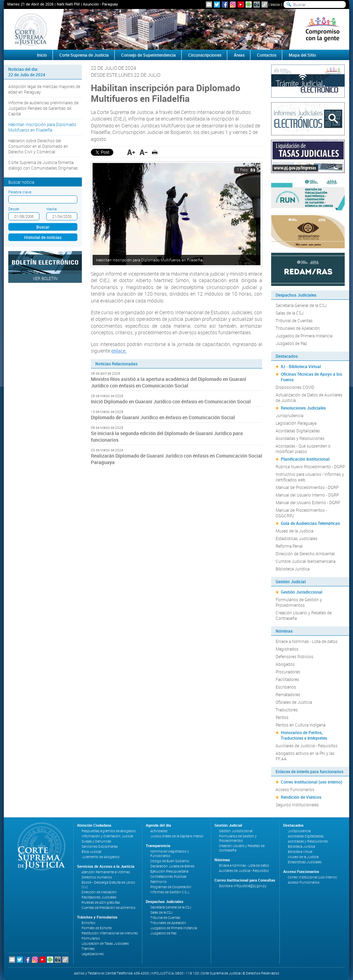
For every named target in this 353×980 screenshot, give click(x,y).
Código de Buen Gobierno (170, 861)
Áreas (239, 55)
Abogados (285, 664)
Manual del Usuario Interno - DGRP (307, 495)
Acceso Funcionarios (295, 789)
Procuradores (288, 672)
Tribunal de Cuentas (294, 320)
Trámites (88, 949)
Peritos (282, 717)
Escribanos (286, 687)
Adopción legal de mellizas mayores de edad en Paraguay (44, 89)
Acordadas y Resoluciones (300, 438)
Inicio (275, 4)
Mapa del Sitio (302, 55)
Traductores (287, 710)
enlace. (119, 351)
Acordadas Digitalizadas (298, 431)
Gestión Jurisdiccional (302, 592)
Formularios (91, 938)
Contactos (267, 55)
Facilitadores (287, 679)
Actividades (159, 831)
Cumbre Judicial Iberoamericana (306, 561)
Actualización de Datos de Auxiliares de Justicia (309, 397)
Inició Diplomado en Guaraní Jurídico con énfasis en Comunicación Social (171, 401)
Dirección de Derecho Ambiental (305, 554)
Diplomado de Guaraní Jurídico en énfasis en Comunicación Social (163, 417)
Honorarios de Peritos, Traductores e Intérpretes (304, 735)
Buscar (43, 227)
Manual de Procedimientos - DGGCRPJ (301, 513)
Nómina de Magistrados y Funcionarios (170, 854)
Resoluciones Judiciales (303, 408)
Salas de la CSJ (290, 313)
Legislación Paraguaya (296, 423)
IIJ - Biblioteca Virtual (301, 366)
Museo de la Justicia (294, 531)
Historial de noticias (43, 237)
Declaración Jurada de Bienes (172, 866)
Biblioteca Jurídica (293, 569)
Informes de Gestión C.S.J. (170, 892)
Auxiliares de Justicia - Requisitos (307, 746)
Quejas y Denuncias (96, 841)
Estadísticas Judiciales (297, 538)
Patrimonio (159, 882)
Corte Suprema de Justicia (84, 55)
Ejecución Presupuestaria (169, 871)
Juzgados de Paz (291, 343)
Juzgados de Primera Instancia (304, 336)
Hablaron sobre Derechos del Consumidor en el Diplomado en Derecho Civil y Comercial (38, 146)
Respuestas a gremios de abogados (109, 831)
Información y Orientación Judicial (107, 836)
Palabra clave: (20, 192)
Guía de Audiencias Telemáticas (310, 523)
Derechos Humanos (97, 877)
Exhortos (88, 923)
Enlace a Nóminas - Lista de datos (307, 641)
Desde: (14, 209)
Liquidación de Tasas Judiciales (105, 944)
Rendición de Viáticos (301, 797)
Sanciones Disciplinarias (100, 847)
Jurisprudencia (289, 415)
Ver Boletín (45, 278)
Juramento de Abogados (101, 857)
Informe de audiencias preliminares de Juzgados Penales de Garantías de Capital (43, 108)
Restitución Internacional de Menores (110, 933)
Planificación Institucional (305, 459)
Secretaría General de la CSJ (301, 305)
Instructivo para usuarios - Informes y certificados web (310, 477)
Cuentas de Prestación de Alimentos (108, 908)
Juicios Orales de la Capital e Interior (177, 836)
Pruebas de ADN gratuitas (101, 902)
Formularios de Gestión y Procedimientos (299, 602)
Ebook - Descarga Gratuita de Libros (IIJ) (108, 885)
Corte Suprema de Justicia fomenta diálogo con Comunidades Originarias (43, 165)
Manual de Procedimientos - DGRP (307, 487)
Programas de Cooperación (171, 887)
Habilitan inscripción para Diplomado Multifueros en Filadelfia (42, 127)
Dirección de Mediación (99, 892)
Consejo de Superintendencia (149, 55)
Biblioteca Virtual (300, 852)
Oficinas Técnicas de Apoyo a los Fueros (311, 377)
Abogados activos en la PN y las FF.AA (305, 756)
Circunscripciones (205, 55)
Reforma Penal (289, 546)
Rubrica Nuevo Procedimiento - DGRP (310, 467)
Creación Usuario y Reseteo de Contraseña (304, 615)
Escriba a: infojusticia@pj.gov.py (243, 886)
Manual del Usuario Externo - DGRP (308, 502)
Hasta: (52, 209)
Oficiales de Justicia (294, 702)
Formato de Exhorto (97, 928)
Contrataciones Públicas (168, 877)
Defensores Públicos (294, 656)
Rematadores (288, 694)
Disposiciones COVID (295, 387)
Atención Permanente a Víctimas (106, 872)
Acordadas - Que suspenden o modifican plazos (303, 449)
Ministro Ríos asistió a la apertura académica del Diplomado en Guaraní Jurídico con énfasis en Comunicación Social (169, 382)
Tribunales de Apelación (298, 328)
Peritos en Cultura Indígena (300, 725)
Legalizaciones (93, 954)
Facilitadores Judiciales (99, 897)
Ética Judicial (91, 852)
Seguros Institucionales (297, 805)
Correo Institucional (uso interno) (312, 782)
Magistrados (287, 649)
